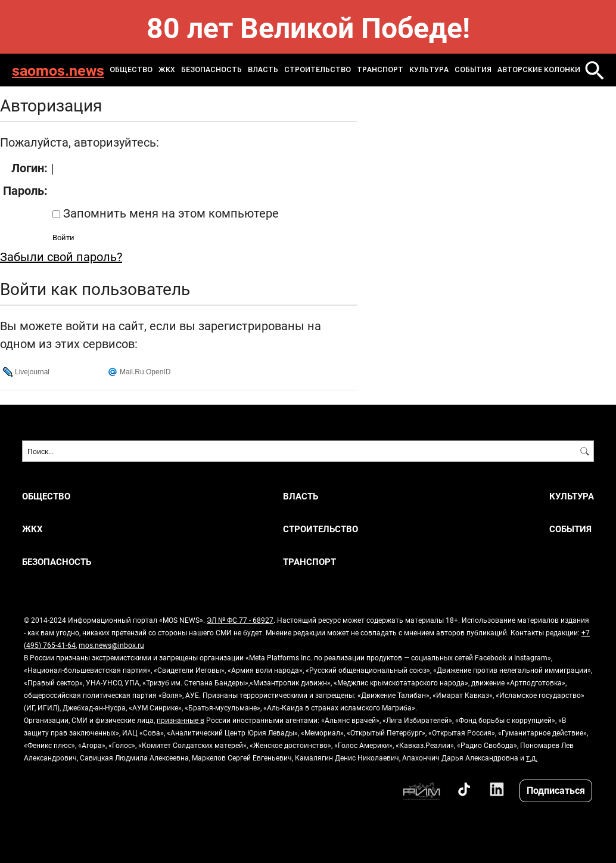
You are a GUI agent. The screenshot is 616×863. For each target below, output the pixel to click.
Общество (131, 70)
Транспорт (380, 70)
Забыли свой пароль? (61, 256)
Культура (429, 70)
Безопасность (211, 70)
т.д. (532, 758)
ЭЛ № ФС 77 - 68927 (240, 620)
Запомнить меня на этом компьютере (169, 213)
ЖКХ (167, 70)
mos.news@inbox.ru (111, 645)
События (473, 70)
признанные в (181, 720)
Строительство (318, 70)
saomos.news (58, 70)
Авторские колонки (539, 70)
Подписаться (556, 790)
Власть (263, 70)
